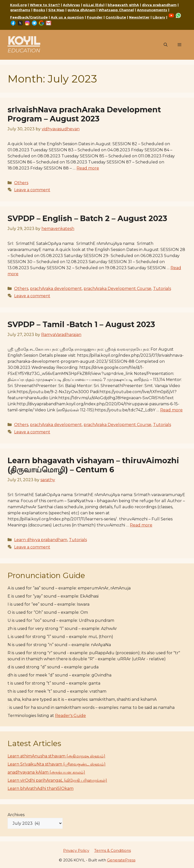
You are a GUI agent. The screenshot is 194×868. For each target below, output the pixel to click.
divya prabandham (159, 5)
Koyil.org (18, 5)
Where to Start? (45, 5)
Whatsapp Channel (116, 10)
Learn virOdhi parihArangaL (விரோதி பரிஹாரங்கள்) (57, 780)
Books (39, 10)
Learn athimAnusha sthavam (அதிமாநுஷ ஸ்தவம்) (56, 756)
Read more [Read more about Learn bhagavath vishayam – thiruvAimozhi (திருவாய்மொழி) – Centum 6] (141, 525)
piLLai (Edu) (94, 5)
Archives (16, 815)
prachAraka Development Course (117, 289)
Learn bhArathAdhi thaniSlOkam (41, 788)
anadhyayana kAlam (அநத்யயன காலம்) (46, 772)
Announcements (152, 10)
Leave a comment (32, 190)
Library (159, 17)
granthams (20, 10)
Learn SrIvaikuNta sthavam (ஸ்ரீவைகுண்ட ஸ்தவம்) (57, 764)
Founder (95, 17)
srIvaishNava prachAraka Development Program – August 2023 (84, 114)
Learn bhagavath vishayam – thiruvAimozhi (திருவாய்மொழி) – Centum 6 (93, 465)
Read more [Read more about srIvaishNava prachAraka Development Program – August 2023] (88, 168)
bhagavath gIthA (123, 5)
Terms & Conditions (113, 850)
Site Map (56, 10)
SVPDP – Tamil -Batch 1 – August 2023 (81, 324)
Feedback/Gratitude (29, 17)
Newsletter (139, 17)
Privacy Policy (76, 850)
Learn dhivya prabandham (41, 540)
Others (21, 183)
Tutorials (162, 289)
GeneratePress (121, 860)
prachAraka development (56, 289)
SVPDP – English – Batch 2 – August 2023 (87, 218)
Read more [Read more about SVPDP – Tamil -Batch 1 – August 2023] (171, 410)
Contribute (116, 17)
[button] (166, 45)
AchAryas (71, 5)
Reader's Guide (70, 716)
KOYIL (24, 41)
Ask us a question (67, 17)
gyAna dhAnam (81, 10)
